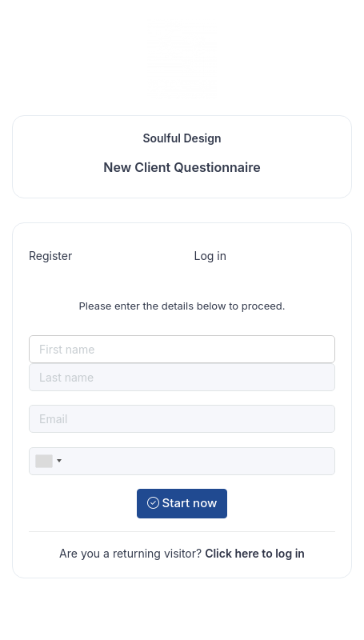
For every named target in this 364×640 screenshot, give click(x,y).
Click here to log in (255, 553)
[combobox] (48, 461)
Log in (211, 256)
